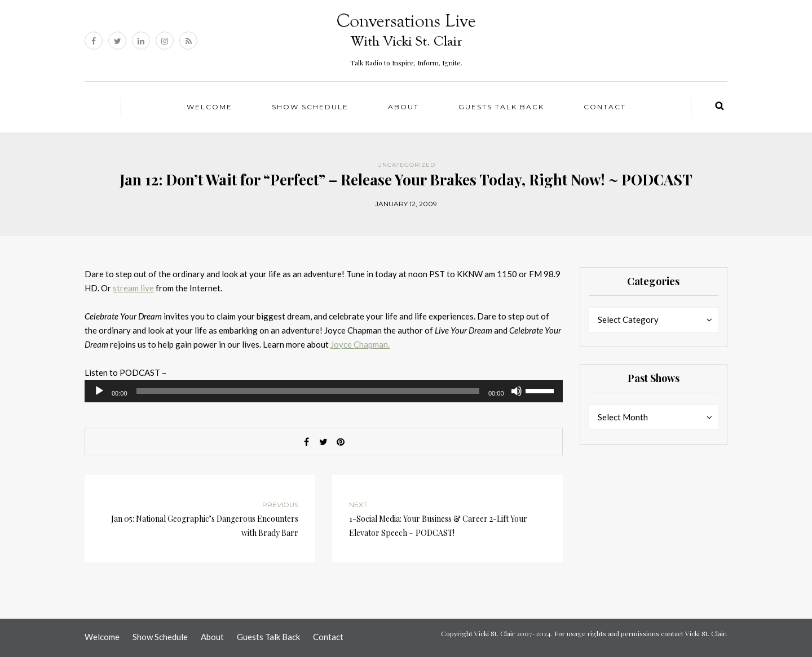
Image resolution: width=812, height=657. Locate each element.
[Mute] (517, 391)
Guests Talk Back (501, 107)
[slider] (308, 391)
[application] (324, 391)
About (403, 107)
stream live (133, 288)
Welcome (209, 107)
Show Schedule (310, 107)
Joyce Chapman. (360, 344)
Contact (605, 107)
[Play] (99, 391)
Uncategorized (406, 165)
